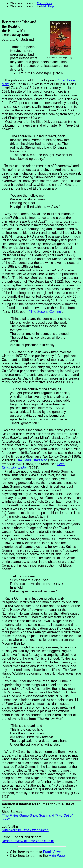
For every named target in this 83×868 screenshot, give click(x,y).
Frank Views (44, 3)
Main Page (48, 6)
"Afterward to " (25, 830)
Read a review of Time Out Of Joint (28, 841)
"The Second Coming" (46, 312)
